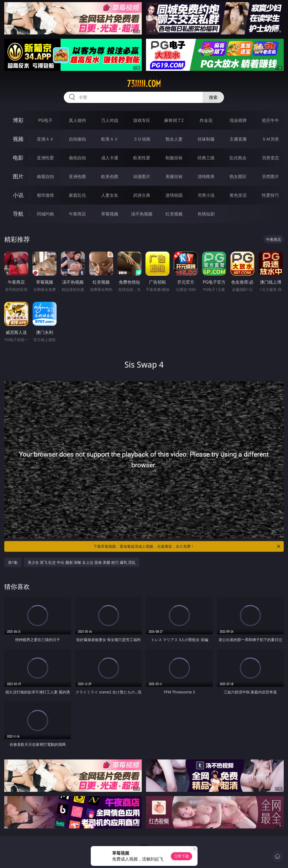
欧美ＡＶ (110, 139)
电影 (18, 158)
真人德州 (77, 120)
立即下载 (182, 856)
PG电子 (45, 120)
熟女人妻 (174, 139)
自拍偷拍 (77, 139)
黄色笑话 (238, 195)
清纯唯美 (206, 176)
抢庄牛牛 (270, 120)
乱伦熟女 (238, 158)
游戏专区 (142, 120)
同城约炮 (45, 214)
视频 (18, 139)
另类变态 (270, 158)
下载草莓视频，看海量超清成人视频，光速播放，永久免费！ (187, 546)
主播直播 (238, 139)
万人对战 (110, 120)
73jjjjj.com (144, 84)
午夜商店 (77, 214)
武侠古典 (142, 195)
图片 (18, 176)
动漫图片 (142, 176)
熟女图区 (238, 176)
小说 (18, 195)
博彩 (18, 120)
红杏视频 (174, 214)
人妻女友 (110, 195)
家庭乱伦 (77, 195)
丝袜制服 (206, 139)
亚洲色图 (77, 176)
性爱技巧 (270, 195)
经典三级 (206, 158)
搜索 (213, 97)
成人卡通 (110, 158)
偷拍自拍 (77, 158)
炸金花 (206, 120)
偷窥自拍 (45, 176)
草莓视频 (110, 214)
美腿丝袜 (174, 176)
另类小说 (206, 195)
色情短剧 (206, 214)
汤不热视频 (142, 214)
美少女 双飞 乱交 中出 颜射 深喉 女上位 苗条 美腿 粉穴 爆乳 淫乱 (82, 562)
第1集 (13, 562)
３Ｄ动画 (142, 139)
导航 (18, 214)
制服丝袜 (174, 158)
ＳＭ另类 (270, 139)
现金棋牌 (238, 120)
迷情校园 (174, 195)
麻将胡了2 (174, 120)
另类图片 (270, 176)
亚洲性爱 (45, 158)
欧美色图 (110, 176)
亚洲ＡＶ (45, 139)
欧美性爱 (142, 158)
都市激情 (45, 195)
